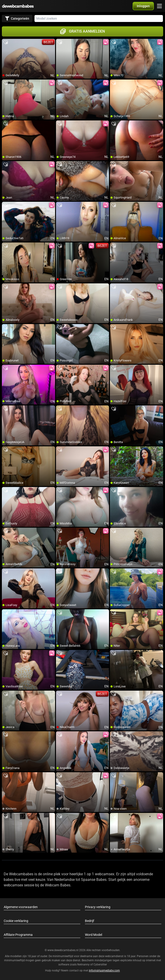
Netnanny (84, 965)
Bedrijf (90, 921)
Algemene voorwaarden (21, 907)
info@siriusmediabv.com (104, 971)
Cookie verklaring (16, 921)
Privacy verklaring (98, 907)
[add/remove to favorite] (6, 43)
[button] (143, 6)
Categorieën (17, 18)
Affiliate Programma (18, 935)
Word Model (93, 935)
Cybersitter (100, 965)
